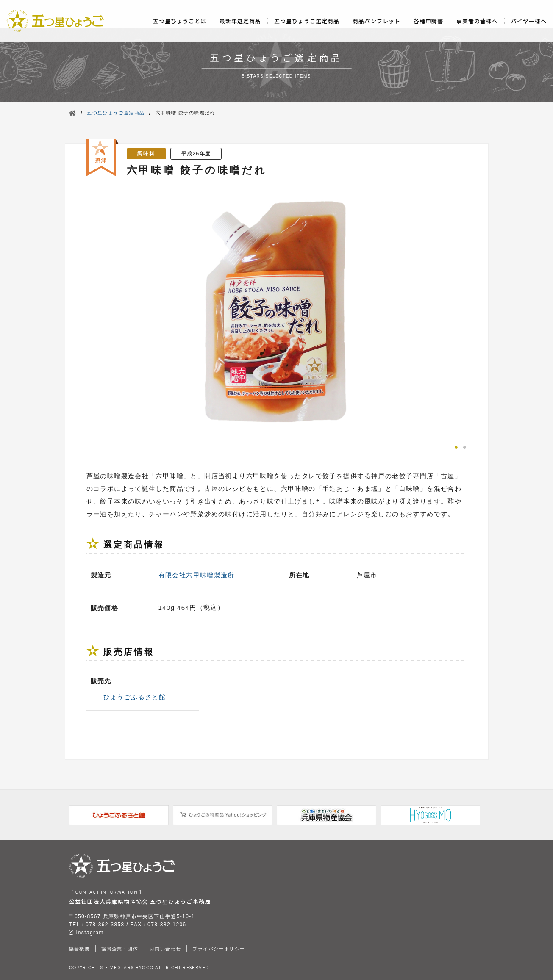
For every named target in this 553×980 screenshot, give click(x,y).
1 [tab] (456, 446)
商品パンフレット (377, 21)
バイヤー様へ (529, 21)
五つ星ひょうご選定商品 (307, 21)
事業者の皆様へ (477, 21)
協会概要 (80, 949)
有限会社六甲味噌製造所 (197, 575)
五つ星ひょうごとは (180, 21)
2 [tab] (465, 446)
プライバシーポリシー (219, 949)
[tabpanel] (277, 313)
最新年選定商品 (240, 21)
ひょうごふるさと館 (135, 697)
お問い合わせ (165, 949)
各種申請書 (428, 21)
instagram (90, 933)
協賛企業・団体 (120, 949)
